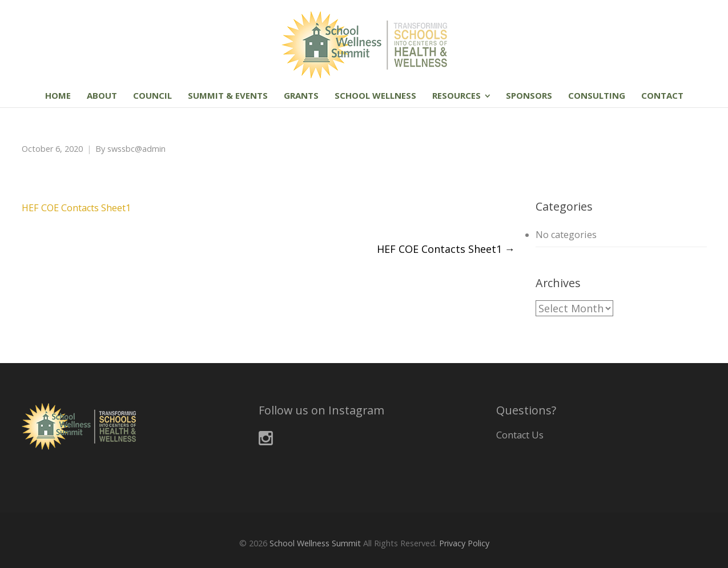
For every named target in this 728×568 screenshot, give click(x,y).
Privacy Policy (464, 543)
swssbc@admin (136, 149)
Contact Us (520, 435)
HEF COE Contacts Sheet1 (76, 208)
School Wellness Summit (315, 543)
